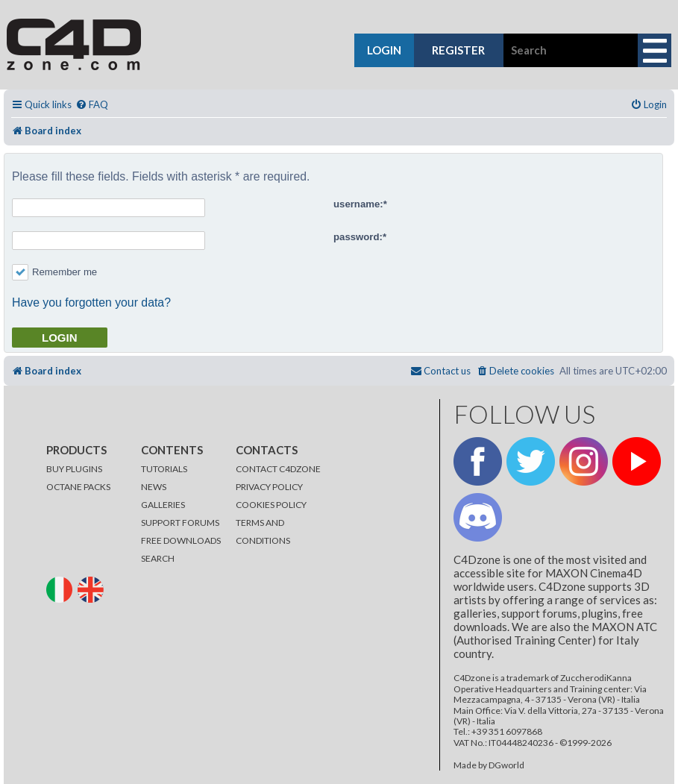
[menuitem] (92, 105)
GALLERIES (163, 505)
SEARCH (158, 558)
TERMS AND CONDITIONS (263, 531)
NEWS (154, 487)
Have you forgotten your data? (91, 302)
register (458, 50)
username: (358, 204)
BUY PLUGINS (74, 469)
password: (358, 237)
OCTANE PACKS (78, 487)
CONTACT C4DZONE (278, 469)
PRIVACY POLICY (269, 487)
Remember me (54, 272)
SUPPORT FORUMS (180, 523)
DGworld (506, 765)
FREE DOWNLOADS (181, 540)
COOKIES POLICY (271, 505)
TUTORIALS (164, 469)
